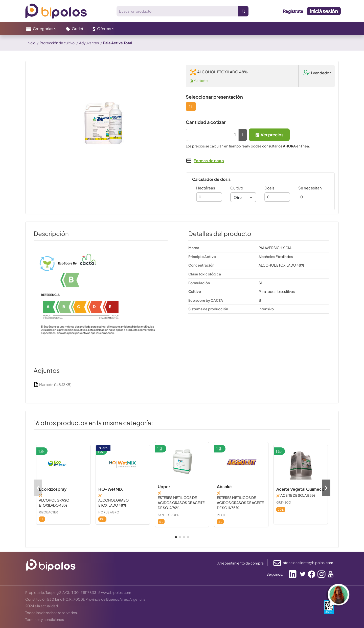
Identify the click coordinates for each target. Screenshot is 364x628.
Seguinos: (275, 574)
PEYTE (221, 515)
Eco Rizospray (53, 489)
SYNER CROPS (168, 515)
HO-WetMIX (111, 489)
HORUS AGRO (109, 512)
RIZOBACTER (48, 512)
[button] (41, 29)
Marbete (199, 80)
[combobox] (243, 197)
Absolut (224, 486)
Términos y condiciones (45, 619)
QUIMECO (284, 502)
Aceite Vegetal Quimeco (300, 489)
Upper (164, 486)
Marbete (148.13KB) (52, 384)
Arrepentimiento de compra (241, 563)
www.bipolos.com (116, 592)
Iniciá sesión (324, 11)
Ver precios (269, 135)
